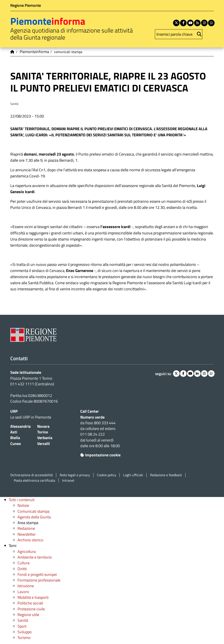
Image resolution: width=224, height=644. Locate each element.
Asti (14, 432)
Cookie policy (107, 475)
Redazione (26, 528)
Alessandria (20, 426)
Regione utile (28, 615)
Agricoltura (27, 551)
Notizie (23, 505)
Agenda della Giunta (34, 517)
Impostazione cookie (100, 455)
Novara (43, 426)
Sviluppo (25, 632)
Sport (22, 626)
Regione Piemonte (26, 5)
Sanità (23, 620)
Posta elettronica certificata (34, 480)
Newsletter (27, 534)
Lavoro (23, 592)
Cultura (24, 563)
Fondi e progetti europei (37, 574)
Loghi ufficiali (133, 475)
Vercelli (44, 444)
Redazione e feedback (166, 475)
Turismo (24, 638)
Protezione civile (31, 609)
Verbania (45, 438)
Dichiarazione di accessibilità (31, 475)
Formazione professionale (39, 580)
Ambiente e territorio (35, 557)
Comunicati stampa (33, 511)
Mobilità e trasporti (33, 597)
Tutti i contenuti (22, 500)
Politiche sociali (30, 603)
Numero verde (92, 417)
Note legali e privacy (75, 475)
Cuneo (16, 444)
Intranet (68, 480)
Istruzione (26, 586)
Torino (43, 432)
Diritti (22, 569)
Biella (15, 438)
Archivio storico (30, 540)
